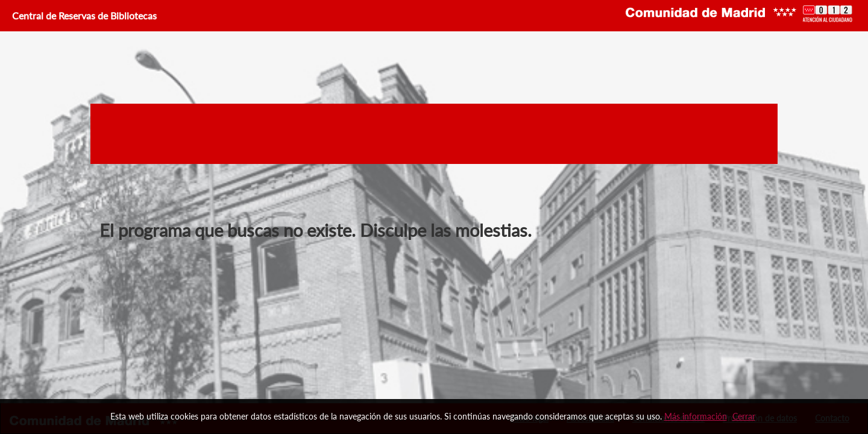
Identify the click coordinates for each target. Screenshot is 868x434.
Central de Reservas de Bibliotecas (83, 15)
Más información (696, 416)
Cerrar (744, 416)
